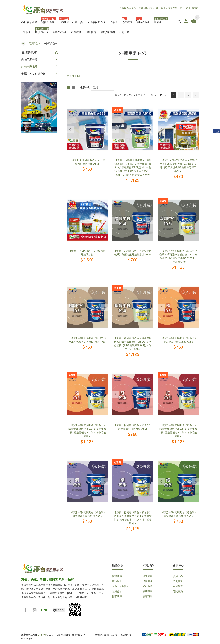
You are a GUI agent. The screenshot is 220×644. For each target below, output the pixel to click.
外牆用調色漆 (29, 66)
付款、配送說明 (121, 586)
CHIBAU (34, 635)
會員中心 (178, 576)
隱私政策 (117, 596)
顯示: (154, 95)
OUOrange (26, 638)
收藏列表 (178, 586)
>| (196, 95)
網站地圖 (147, 586)
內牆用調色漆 (29, 59)
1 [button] (36, 125)
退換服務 (147, 581)
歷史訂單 (178, 581)
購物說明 (117, 581)
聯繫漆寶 (147, 576)
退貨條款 (117, 591)
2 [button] (41, 125)
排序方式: (85, 87)
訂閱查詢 (178, 591)
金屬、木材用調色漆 (34, 74)
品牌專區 (147, 591)
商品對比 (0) (73, 76)
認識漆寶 (117, 576)
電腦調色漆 (34, 43)
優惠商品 (147, 596)
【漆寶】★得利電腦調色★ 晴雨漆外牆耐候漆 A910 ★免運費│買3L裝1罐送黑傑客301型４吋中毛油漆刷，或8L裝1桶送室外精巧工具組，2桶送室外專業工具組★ (133, 167)
